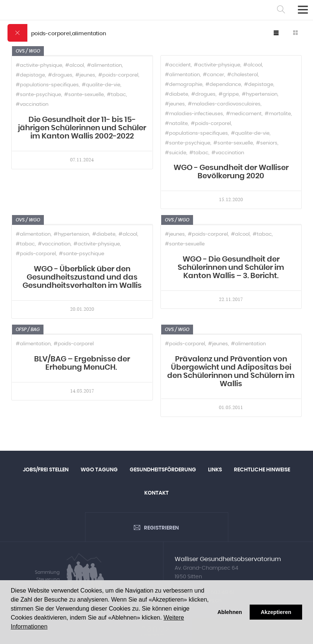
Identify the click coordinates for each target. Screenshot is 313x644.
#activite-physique (39, 65)
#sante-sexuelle (84, 95)
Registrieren (161, 528)
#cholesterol (243, 75)
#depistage (30, 75)
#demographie (184, 85)
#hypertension (260, 94)
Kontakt (156, 493)
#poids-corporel (118, 75)
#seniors (267, 143)
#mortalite (278, 114)
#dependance (223, 85)
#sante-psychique (38, 95)
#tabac (116, 95)
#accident (178, 65)
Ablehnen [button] (230, 612)
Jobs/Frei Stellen (46, 470)
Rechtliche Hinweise (262, 470)
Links (215, 470)
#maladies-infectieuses (194, 114)
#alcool (75, 65)
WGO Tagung (99, 470)
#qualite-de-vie (101, 85)
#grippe (229, 94)
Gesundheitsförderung (163, 470)
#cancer (213, 75)
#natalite (176, 124)
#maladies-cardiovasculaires (224, 104)
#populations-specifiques (47, 85)
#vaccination (32, 105)
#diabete (177, 94)
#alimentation (104, 65)
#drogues (60, 75)
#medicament (244, 114)
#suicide (176, 153)
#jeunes (85, 75)
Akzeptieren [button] (276, 612)
